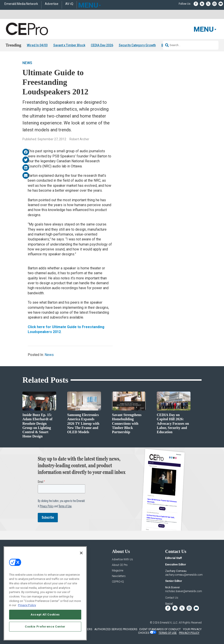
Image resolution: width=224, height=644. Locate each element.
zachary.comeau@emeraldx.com (184, 575)
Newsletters (119, 576)
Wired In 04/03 (37, 45)
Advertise (52, 4)
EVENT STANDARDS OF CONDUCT (160, 629)
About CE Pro (120, 565)
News (27, 63)
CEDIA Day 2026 (102, 45)
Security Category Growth (137, 45)
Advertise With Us (122, 560)
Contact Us (172, 598)
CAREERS (86, 629)
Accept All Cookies (45, 615)
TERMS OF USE (168, 633)
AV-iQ (69, 4)
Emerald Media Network (21, 4)
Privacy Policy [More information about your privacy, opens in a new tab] (27, 605)
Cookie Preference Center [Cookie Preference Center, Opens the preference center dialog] (45, 627)
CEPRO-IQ (118, 582)
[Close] (81, 553)
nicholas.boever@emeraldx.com (184, 591)
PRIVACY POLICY (189, 633)
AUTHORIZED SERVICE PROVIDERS (116, 629)
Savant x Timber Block (69, 45)
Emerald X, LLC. (169, 623)
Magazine (118, 571)
